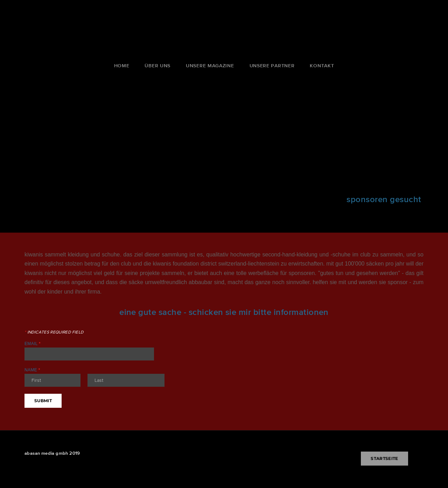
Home (122, 66)
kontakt (322, 66)
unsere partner (272, 66)
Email (33, 344)
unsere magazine (210, 66)
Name (32, 370)
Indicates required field (54, 332)
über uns (157, 66)
